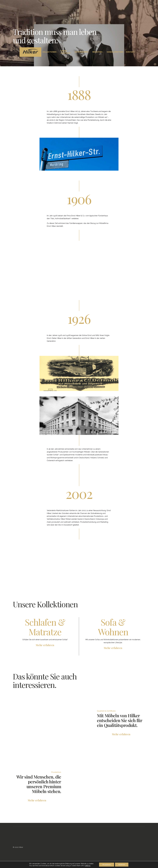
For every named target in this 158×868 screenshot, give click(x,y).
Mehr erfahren (121, 734)
